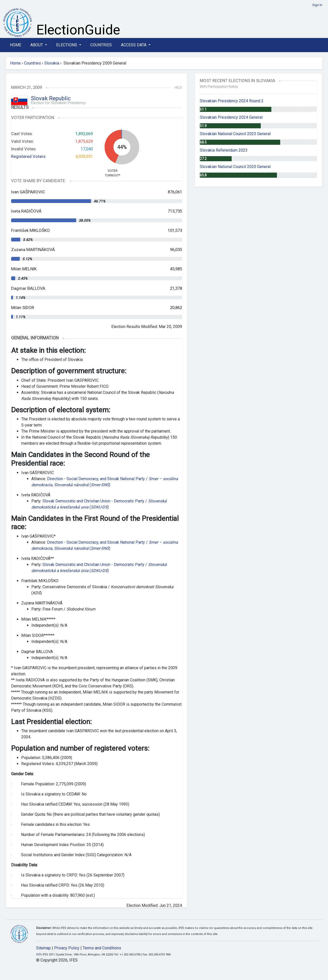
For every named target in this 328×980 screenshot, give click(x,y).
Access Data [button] (134, 45)
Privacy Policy (67, 948)
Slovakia (52, 63)
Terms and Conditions (102, 948)
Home (16, 45)
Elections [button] (67, 45)
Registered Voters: (29, 156)
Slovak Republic (51, 98)
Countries (101, 45)
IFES (39, 955)
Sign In (317, 5)
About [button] (37, 45)
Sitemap (43, 948)
